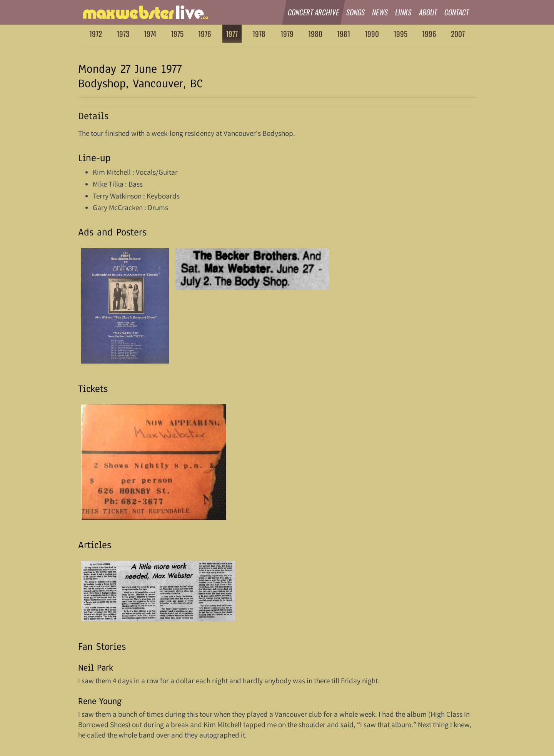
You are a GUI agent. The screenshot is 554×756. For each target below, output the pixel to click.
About (428, 12)
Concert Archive (314, 12)
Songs (356, 12)
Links (404, 12)
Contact (457, 12)
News (380, 12)
